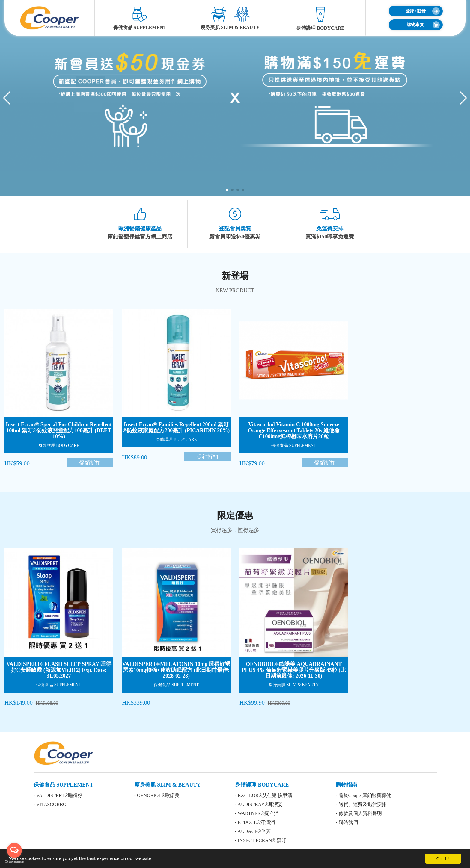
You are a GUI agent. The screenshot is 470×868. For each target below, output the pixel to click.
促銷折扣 (90, 463)
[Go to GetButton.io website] (14, 862)
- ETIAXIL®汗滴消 (255, 822)
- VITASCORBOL (52, 804)
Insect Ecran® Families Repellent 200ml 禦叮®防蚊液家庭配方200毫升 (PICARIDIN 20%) (176, 427)
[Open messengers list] (14, 850)
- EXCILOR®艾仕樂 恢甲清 (264, 795)
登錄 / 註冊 (422, 11)
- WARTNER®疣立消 (257, 813)
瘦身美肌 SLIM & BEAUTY (230, 18)
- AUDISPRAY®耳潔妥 (259, 804)
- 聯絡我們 (347, 822)
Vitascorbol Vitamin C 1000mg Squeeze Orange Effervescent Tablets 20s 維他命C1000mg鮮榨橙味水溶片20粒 (294, 430)
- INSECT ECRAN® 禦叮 (261, 840)
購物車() (423, 25)
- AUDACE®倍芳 (253, 831)
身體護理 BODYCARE (320, 19)
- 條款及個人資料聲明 (359, 813)
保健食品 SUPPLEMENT (140, 18)
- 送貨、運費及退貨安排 (361, 804)
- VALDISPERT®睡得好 (58, 795)
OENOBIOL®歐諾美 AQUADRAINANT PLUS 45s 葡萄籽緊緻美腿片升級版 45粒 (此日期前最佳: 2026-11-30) (294, 670)
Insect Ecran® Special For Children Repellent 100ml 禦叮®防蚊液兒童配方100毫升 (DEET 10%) (59, 430)
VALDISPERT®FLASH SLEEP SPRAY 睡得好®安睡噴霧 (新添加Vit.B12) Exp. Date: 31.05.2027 (59, 670)
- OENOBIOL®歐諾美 (157, 795)
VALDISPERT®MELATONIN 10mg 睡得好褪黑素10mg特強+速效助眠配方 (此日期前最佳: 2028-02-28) (176, 670)
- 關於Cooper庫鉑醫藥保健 (363, 795)
